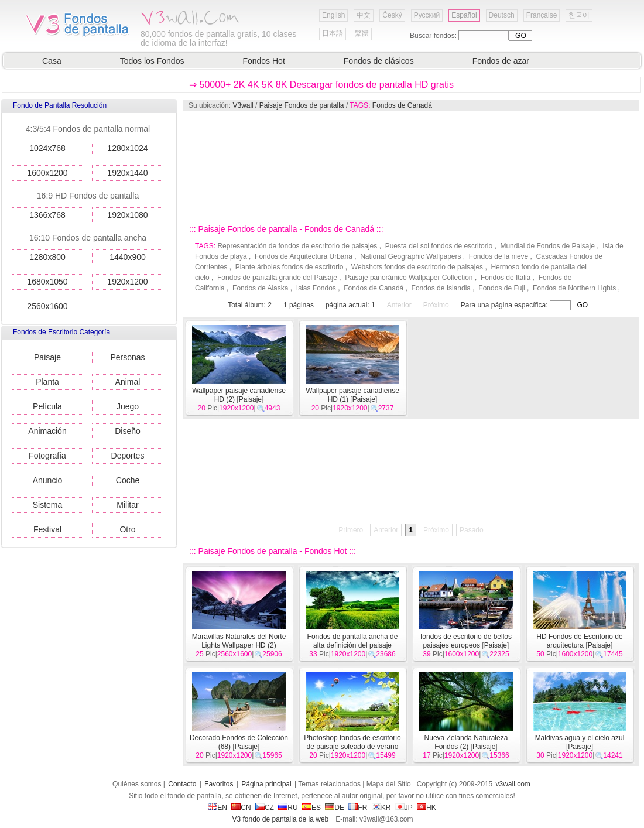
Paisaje (47, 357)
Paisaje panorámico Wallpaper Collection (409, 278)
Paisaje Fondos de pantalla (302, 105)
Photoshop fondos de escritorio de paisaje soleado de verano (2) (352, 747)
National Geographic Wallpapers (410, 256)
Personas (127, 357)
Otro (127, 529)
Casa (52, 61)
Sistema (48, 505)
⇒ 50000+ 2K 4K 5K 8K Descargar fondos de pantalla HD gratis (321, 85)
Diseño (128, 431)
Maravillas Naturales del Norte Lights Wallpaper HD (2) (239, 641)
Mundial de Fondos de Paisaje (547, 246)
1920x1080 (127, 215)
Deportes (128, 456)
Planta (47, 382)
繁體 (362, 33)
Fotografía (47, 456)
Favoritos (219, 784)
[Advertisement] (254, 164)
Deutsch (502, 15)
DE (335, 808)
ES (311, 808)
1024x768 (47, 148)
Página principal (266, 784)
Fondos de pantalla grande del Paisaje (277, 278)
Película (47, 406)
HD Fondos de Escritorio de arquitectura (579, 641)
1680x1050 (47, 282)
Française (542, 15)
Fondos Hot (263, 61)
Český (392, 15)
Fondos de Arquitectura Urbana (304, 256)
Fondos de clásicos (379, 61)
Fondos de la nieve (499, 256)
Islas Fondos (316, 288)
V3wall (243, 105)
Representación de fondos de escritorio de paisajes (297, 246)
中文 (364, 15)
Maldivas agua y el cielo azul (580, 738)
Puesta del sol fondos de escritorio (439, 246)
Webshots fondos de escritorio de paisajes (417, 267)
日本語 (333, 33)
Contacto (182, 784)
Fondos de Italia (506, 278)
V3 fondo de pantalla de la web (280, 819)
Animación (47, 431)
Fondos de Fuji (501, 288)
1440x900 (128, 257)
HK (427, 808)
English (333, 15)
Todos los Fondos (152, 61)
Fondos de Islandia (441, 288)
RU (288, 808)
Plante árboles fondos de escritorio (290, 267)
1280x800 (47, 257)
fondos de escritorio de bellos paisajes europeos (466, 641)
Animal (128, 382)
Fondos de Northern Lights (574, 288)
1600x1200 (47, 173)
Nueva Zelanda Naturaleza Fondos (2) (466, 742)
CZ (265, 808)
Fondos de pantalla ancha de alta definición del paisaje (353, 641)
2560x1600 (47, 306)
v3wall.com (513, 784)
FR (358, 808)
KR (381, 808)
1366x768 (47, 215)
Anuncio (48, 480)
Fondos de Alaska (260, 288)
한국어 (579, 15)
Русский (427, 15)
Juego (128, 406)
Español (464, 15)
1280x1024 (127, 148)
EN (217, 808)
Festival (47, 529)
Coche (128, 480)
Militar (127, 505)
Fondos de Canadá (402, 105)
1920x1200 (127, 282)
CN (241, 808)
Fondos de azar (501, 61)
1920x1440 (127, 173)
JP (404, 808)
